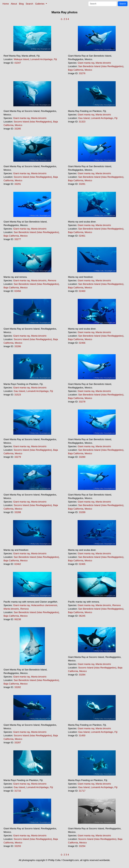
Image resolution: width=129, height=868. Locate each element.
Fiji (55, 59)
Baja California (76, 70)
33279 (18, 457)
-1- (62, 19)
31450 (82, 735)
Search (29, 4)
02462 (18, 564)
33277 (18, 239)
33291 (18, 184)
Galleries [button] (40, 4)
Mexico (88, 70)
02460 (82, 291)
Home (6, 4)
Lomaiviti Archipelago (41, 59)
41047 (18, 63)
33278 (82, 402)
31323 (82, 122)
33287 (18, 743)
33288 (18, 512)
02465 (82, 564)
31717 (82, 791)
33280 (82, 457)
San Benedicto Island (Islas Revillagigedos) (101, 66)
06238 (18, 619)
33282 (18, 687)
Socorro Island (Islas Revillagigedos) (33, 122)
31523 (18, 395)
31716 (18, 791)
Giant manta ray (86, 63)
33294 (82, 846)
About (14, 4)
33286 (18, 346)
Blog (21, 4)
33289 (82, 512)
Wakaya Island (21, 59)
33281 (82, 184)
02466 (82, 343)
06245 (82, 616)
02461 (82, 236)
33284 (82, 675)
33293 (18, 846)
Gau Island (84, 118)
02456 (18, 291)
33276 (82, 73)
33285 (18, 129)
